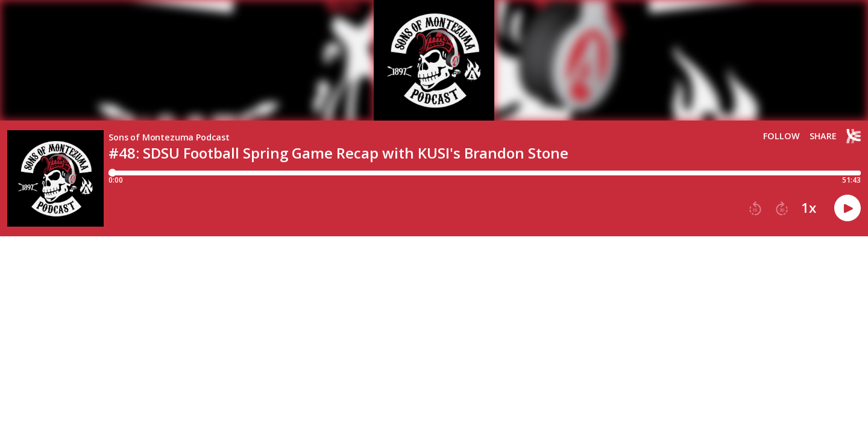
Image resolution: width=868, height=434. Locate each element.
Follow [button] (782, 136)
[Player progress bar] (485, 173)
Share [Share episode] (823, 136)
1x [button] (809, 208)
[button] (755, 209)
